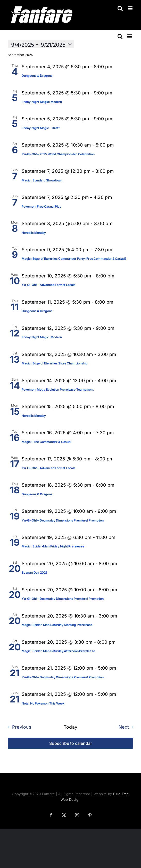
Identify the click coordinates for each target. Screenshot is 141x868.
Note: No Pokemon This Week (43, 703)
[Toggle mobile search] (120, 8)
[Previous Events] (18, 727)
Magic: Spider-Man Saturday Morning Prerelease (57, 625)
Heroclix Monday (34, 233)
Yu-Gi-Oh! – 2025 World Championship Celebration (58, 154)
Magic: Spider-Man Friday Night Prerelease (53, 546)
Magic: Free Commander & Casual (46, 442)
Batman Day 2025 (34, 572)
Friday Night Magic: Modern (42, 102)
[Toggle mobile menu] (131, 8)
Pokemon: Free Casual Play (42, 206)
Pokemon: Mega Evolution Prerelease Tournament (58, 389)
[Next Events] (127, 727)
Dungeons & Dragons (37, 76)
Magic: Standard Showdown (42, 180)
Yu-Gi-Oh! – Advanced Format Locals (49, 285)
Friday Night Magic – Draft (40, 128)
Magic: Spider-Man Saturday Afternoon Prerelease (58, 651)
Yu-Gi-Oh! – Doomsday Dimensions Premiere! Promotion (63, 520)
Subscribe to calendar (71, 743)
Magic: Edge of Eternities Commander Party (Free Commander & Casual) (74, 259)
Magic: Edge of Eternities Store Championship (55, 363)
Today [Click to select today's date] (70, 727)
